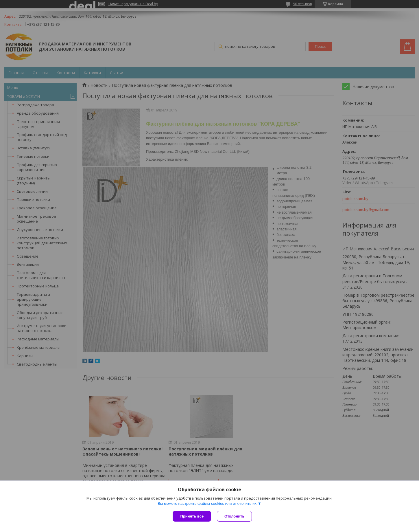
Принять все (192, 516)
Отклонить (234, 516)
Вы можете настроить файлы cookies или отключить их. (208, 503)
